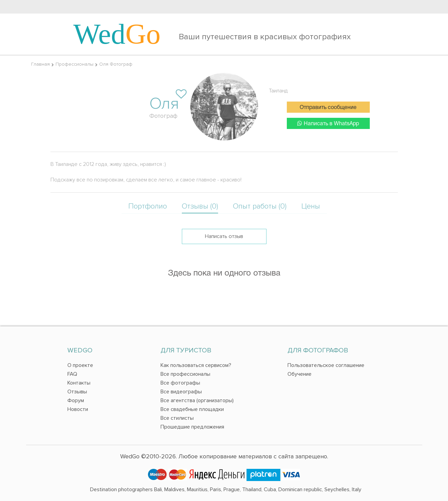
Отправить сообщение (328, 108)
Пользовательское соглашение (326, 365)
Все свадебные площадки (192, 409)
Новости (78, 409)
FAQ (72, 374)
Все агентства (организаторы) (197, 400)
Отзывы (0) (200, 206)
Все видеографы (181, 392)
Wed (117, 34)
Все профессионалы (185, 374)
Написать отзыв (224, 236)
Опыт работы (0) (260, 206)
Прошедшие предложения (192, 427)
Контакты (79, 383)
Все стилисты (177, 418)
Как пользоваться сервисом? (196, 365)
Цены (311, 206)
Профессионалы (74, 64)
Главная (40, 64)
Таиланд (278, 91)
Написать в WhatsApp (328, 123)
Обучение (300, 374)
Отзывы (77, 392)
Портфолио (148, 206)
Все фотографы (180, 383)
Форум (76, 400)
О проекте (80, 365)
